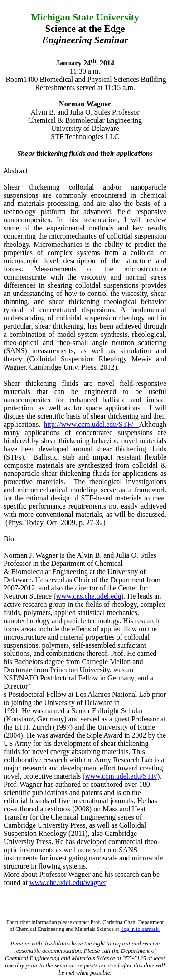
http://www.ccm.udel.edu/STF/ (88, 424)
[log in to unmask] (140, 929)
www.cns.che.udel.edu (89, 596)
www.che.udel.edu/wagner (68, 882)
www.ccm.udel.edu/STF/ (121, 776)
